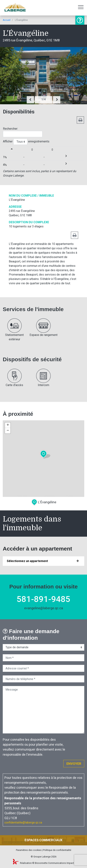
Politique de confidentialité (57, 850)
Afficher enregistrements (26, 142)
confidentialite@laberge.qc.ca (23, 823)
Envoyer (74, 764)
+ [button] (8, 425)
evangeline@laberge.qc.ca (44, 608)
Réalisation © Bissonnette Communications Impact (43, 863)
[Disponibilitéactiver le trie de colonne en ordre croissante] (54, 149)
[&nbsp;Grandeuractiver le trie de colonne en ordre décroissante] (13, 149)
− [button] (8, 431)
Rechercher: (23, 132)
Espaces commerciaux (43, 840)
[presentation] (30, 100)
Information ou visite (80, 20)
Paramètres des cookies (29, 850)
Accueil (7, 20)
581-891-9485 (43, 599)
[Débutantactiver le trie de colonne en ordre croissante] (33, 149)
